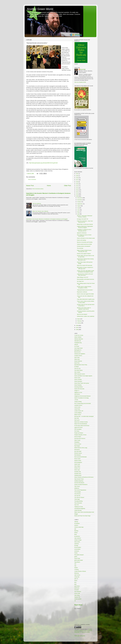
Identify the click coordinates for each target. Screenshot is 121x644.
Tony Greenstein (78, 503)
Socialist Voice (78, 473)
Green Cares (77, 378)
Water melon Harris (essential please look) (84, 512)
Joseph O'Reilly (78, 402)
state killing (77, 595)
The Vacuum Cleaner (79, 497)
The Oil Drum (77, 494)
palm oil (76, 579)
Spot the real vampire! (82, 314)
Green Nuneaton (78, 381)
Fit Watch (77, 367)
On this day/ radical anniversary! (82, 426)
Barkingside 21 (78, 350)
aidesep (76, 522)
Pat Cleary (77, 431)
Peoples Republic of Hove (80, 435)
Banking (76, 531)
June (79, 210)
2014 (77, 186)
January (79, 323)
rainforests (77, 588)
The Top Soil (77, 496)
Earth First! (77, 363)
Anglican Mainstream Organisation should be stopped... (85, 227)
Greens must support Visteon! (84, 254)
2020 (77, 176)
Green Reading (78, 385)
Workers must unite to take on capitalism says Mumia (84, 308)
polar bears (77, 586)
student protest (78, 599)
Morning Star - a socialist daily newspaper (84, 416)
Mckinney (77, 573)
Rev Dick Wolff (78, 451)
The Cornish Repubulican (80, 490)
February (79, 321)
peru (75, 582)
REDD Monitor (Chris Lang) (81, 448)
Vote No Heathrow (37, 203)
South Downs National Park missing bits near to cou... (85, 260)
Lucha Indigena (78, 413)
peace (76, 581)
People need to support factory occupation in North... (84, 287)
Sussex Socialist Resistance (81, 484)
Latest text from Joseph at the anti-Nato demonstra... (85, 275)
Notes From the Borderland (81, 424)
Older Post (67, 186)
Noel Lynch (77, 420)
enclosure (77, 551)
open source (77, 575)
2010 (77, 194)
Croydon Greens (78, 356)
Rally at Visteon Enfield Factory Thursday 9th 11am (84, 251)
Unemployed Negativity (80, 508)
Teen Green (77, 486)
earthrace (77, 544)
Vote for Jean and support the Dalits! (85, 294)
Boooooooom (77, 352)
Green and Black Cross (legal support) (83, 376)
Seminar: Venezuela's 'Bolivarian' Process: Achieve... (85, 216)
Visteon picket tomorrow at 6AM (84, 244)
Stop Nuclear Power (79, 479)
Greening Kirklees (79, 387)
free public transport (79, 555)
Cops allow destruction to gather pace (86, 299)
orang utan (77, 577)
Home (49, 186)
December (80, 198)
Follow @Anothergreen (80, 636)
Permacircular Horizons (80, 438)
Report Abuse (78, 605)
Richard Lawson (78, 453)
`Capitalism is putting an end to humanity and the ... (84, 230)
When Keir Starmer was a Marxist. (40, 211)
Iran (75, 564)
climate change (78, 540)
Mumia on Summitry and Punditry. (85, 242)
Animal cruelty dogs (79, 527)
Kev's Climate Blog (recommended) (83, 403)
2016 (77, 182)
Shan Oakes (77, 466)
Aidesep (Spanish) (79, 339)
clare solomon (78, 538)
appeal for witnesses (82, 233)
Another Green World (40, 9)
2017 (77, 180)
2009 (77, 196)
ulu (75, 601)
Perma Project (78, 437)
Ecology (76, 546)
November (80, 200)
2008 (77, 325)
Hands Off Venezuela (79, 389)
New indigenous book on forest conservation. (84, 235)
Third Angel (77, 499)
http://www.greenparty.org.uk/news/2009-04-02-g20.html (43, 163)
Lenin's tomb (77, 407)
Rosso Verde (77, 459)
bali (75, 529)
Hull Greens (77, 394)
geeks (76, 557)
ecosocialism (77, 549)
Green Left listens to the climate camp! (86, 238)
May (78, 212)
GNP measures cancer (80, 374)
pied (75, 584)
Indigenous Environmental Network (82, 396)
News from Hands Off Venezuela (85, 265)
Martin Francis (78, 415)
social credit (77, 593)
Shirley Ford (77, 468)
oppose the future (78, 427)
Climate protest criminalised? (84, 246)
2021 (77, 174)
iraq (75, 566)
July (78, 208)
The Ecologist (78, 492)
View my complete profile (80, 82)
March (79, 319)
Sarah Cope (77, 464)
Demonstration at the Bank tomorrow (86, 279)
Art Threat (77, 346)
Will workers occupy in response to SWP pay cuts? (85, 268)
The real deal (80, 248)
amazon (76, 525)
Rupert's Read (78, 461)
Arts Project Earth (78, 348)
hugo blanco (77, 562)
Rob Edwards (78, 455)
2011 (77, 192)
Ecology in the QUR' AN (83, 219)
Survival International (79, 483)
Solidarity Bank (78, 475)
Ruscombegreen (78, 462)
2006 (77, 330)
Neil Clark (77, 418)
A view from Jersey (79, 335)
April (78, 214)
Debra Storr (77, 359)
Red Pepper (77, 446)
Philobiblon (77, 442)
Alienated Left (78, 341)
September (80, 204)
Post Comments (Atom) (38, 189)
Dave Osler (77, 357)
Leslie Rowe (77, 409)
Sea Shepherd (78, 592)
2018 (77, 178)
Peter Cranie (77, 440)
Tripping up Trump (79, 507)
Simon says (77, 470)
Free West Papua (78, 370)
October (79, 202)
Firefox (76, 553)
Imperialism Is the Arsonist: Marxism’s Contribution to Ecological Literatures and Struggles (47, 219)
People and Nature (79, 433)
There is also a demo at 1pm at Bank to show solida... (86, 302)
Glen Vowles (77, 372)
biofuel (76, 533)
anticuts (76, 344)
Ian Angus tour (80, 281)
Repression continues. (82, 292)
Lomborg (76, 569)
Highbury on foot (78, 392)
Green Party (77, 558)
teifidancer (77, 488)
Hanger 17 (77, 391)
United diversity (78, 510)
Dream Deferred (78, 361)
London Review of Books (80, 571)
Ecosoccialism (78, 547)
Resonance (77, 450)
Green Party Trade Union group (82, 383)
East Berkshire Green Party (81, 365)
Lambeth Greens (78, 405)
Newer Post (30, 186)
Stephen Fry (77, 597)
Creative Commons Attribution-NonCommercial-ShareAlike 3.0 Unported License (83, 631)
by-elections (77, 536)
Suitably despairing (79, 481)
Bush (76, 534)
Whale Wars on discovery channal (85, 224)
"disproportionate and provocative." (85, 290)
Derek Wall (83, 69)
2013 (77, 188)
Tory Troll (77, 505)
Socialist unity (78, 472)
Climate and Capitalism (80, 354)
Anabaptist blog (78, 343)
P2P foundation (78, 429)
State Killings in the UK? (83, 277)
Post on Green (78, 444)
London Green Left (79, 411)
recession (77, 590)
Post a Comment (32, 179)
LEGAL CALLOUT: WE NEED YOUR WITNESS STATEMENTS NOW (86, 271)
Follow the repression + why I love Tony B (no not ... (85, 222)
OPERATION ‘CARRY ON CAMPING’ (86, 316)
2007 (77, 328)
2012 (77, 190)
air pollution (77, 523)
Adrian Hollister (78, 337)
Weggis (76, 514)
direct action (77, 542)
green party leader (79, 560)
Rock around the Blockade (80, 457)
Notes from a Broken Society (81, 422)
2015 (77, 184)
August (79, 206)
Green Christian (78, 379)
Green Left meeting (81, 240)
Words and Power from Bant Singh (82, 516)
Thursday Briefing (78, 501)
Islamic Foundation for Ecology (82, 398)
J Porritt (76, 400)
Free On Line (77, 368)
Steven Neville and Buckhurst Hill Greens (84, 477)
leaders (76, 568)
